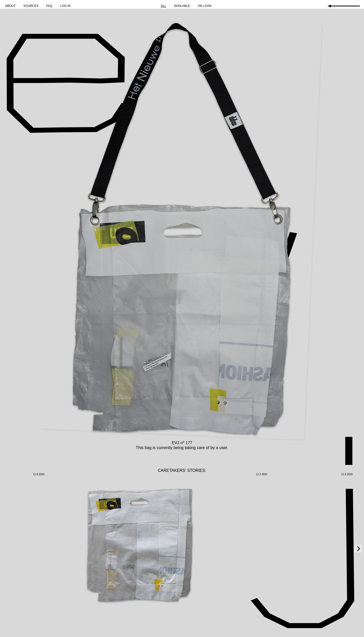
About (10, 6)
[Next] (358, 549)
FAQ (49, 6)
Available (182, 6)
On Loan (205, 6)
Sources (31, 6)
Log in (65, 6)
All (163, 6)
